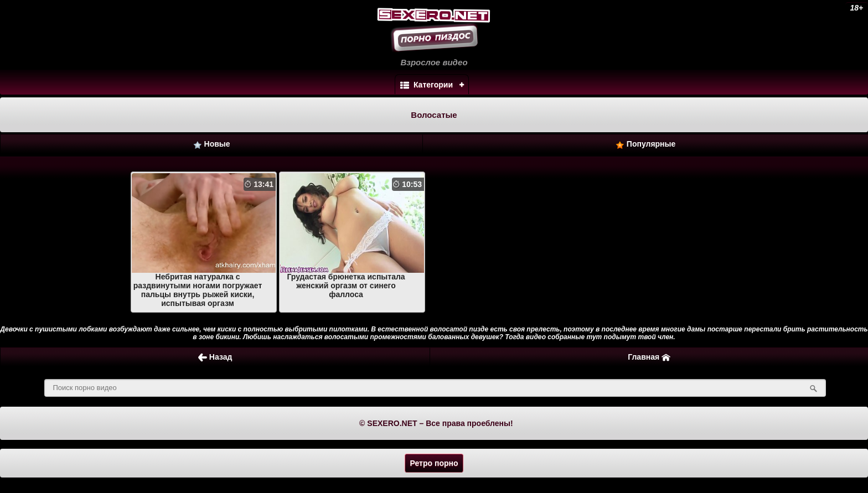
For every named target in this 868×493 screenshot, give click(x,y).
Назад (215, 357)
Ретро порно (434, 463)
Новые (212, 144)
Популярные (645, 144)
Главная (649, 357)
